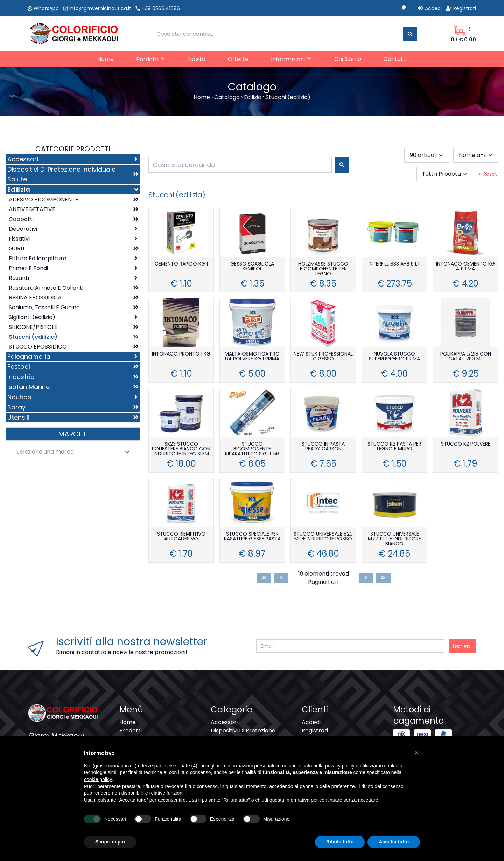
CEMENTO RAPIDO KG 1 (181, 264)
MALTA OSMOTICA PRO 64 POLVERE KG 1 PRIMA (252, 357)
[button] (416, 753)
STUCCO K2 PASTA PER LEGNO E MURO (394, 447)
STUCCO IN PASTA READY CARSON (323, 447)
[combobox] (276, 34)
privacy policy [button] (340, 766)
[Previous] (281, 578)
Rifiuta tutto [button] (340, 842)
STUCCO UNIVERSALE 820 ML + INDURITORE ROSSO (323, 537)
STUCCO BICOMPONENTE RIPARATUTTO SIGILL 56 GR (252, 450)
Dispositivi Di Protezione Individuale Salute (243, 735)
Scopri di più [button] (110, 842)
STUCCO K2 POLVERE (466, 444)
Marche (73, 434)
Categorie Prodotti (73, 149)
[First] (264, 578)
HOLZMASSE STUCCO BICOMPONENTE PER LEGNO (323, 269)
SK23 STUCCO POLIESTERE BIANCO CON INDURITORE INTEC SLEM (181, 449)
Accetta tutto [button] (394, 842)
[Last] (383, 578)
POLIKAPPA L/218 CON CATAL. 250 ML (466, 357)
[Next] (366, 578)
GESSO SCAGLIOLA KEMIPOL (252, 267)
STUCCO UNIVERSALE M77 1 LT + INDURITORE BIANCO (394, 539)
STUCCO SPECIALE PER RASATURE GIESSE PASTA (252, 537)
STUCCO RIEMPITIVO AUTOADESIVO (181, 537)
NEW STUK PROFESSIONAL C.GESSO (323, 357)
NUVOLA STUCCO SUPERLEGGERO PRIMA (394, 357)
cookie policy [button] (98, 779)
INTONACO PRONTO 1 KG (181, 354)
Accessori (224, 722)
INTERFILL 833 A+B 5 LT (394, 264)
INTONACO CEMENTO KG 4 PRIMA (465, 267)
